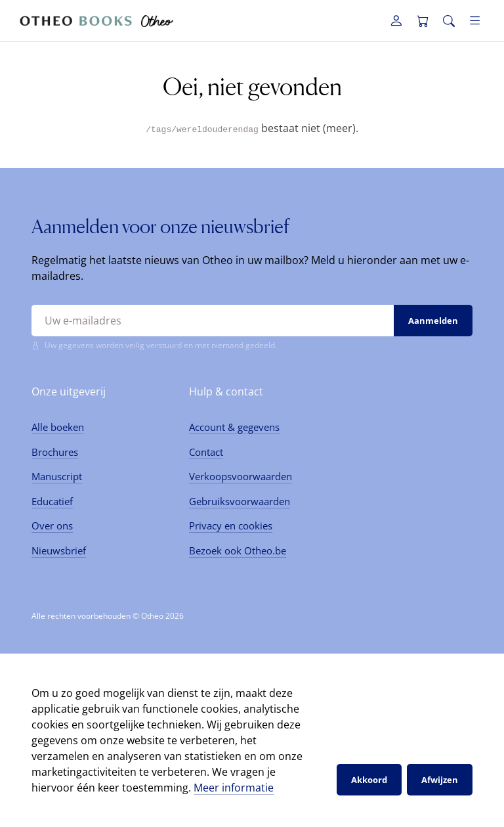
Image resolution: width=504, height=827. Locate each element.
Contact (206, 451)
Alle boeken (58, 427)
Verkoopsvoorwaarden (241, 476)
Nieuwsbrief (59, 550)
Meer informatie (234, 788)
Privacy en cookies (231, 525)
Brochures (55, 451)
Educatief (52, 501)
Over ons (52, 525)
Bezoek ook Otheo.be (238, 550)
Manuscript (57, 476)
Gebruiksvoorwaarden (240, 501)
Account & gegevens (234, 427)
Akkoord (369, 779)
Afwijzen (440, 779)
